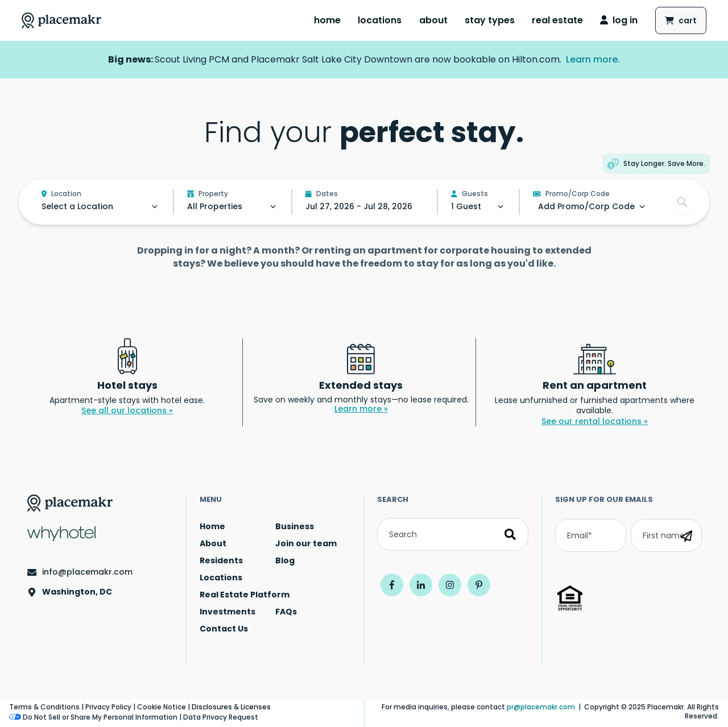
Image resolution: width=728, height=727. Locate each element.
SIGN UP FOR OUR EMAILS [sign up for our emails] (604, 499)
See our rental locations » (595, 421)
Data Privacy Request (221, 717)
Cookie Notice (162, 707)
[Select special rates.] (586, 206)
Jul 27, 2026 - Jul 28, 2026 (359, 206)
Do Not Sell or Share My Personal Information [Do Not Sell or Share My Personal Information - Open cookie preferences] (93, 717)
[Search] (453, 534)
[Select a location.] (101, 206)
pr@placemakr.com (541, 707)
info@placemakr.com (87, 572)
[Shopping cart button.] (681, 20)
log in (619, 20)
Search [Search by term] (393, 499)
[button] (656, 164)
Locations (380, 20)
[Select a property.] (233, 206)
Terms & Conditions (44, 707)
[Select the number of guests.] (478, 206)
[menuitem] (327, 20)
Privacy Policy (108, 707)
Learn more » (361, 409)
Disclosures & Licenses (231, 707)
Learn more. (593, 59)
